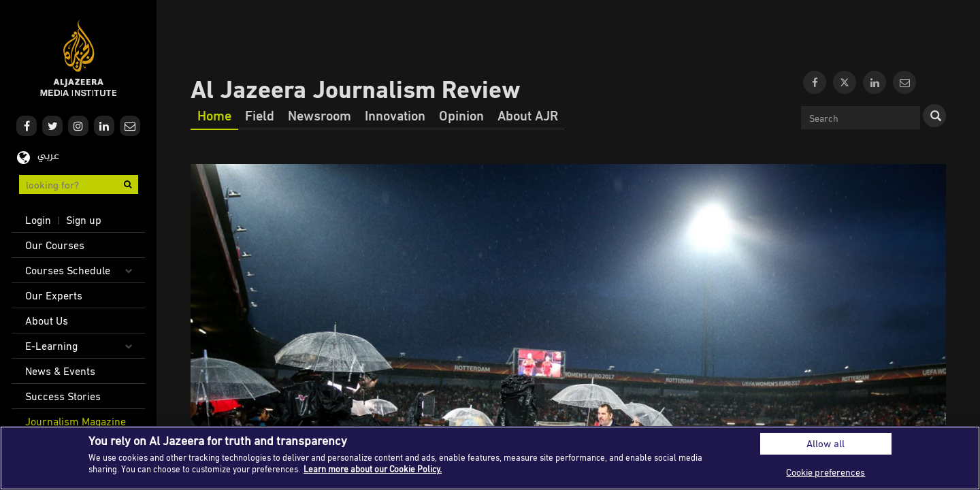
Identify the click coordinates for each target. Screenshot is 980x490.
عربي (48, 156)
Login (38, 220)
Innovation (395, 115)
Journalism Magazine (76, 421)
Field (260, 115)
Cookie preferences (826, 472)
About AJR (528, 115)
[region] (490, 458)
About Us (47, 321)
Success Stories (63, 396)
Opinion (461, 115)
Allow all (826, 443)
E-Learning (51, 346)
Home (214, 115)
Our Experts (54, 295)
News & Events (60, 371)
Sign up (84, 220)
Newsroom (320, 115)
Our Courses (55, 245)
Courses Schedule (68, 270)
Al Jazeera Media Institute (79, 58)
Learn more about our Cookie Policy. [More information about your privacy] (373, 469)
